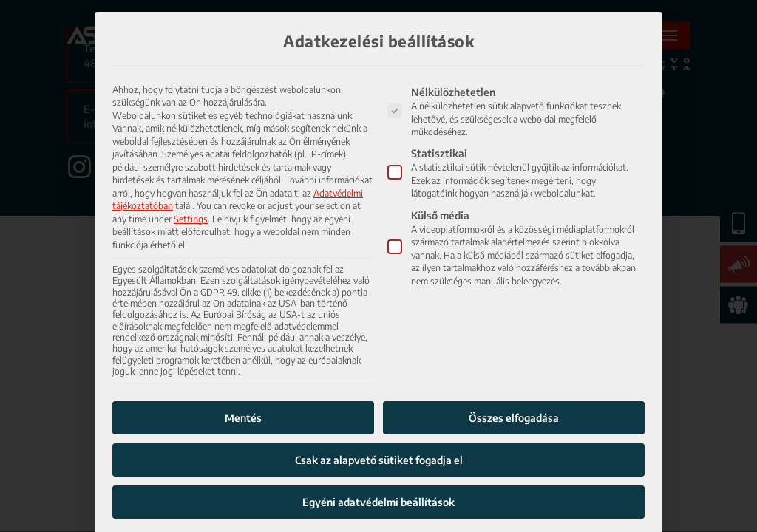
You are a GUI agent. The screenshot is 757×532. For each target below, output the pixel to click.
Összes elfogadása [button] (514, 388)
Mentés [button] (243, 388)
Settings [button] (191, 188)
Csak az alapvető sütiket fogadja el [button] (379, 430)
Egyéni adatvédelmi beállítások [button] (378, 473)
